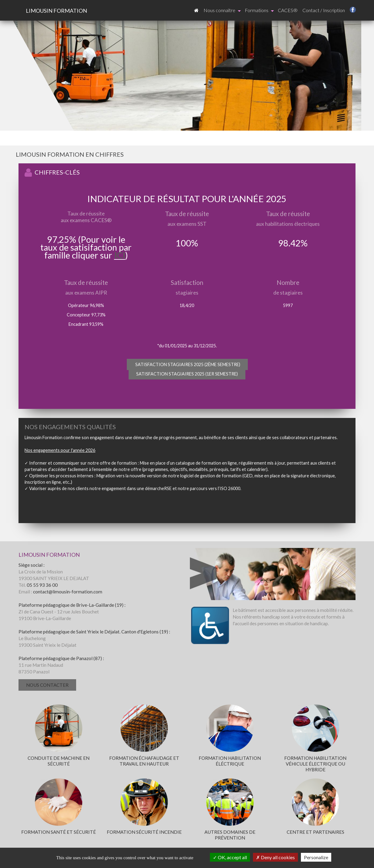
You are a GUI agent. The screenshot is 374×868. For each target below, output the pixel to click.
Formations (259, 10)
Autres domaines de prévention (230, 835)
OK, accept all (230, 857)
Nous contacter (47, 685)
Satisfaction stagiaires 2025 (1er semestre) (187, 374)
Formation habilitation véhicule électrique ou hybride (315, 764)
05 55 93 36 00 (42, 585)
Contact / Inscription (324, 10)
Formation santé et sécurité (59, 832)
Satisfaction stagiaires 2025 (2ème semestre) (187, 364)
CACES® (288, 10)
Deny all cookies (275, 857)
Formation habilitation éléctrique (230, 761)
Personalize (316, 857)
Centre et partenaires (315, 832)
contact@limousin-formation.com (68, 592)
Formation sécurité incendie (144, 832)
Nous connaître (222, 10)
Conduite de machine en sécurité (59, 761)
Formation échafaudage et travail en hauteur (144, 761)
